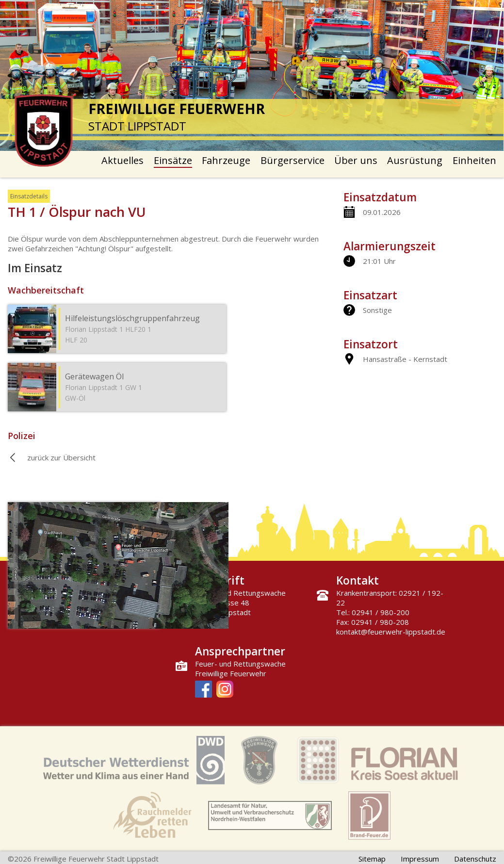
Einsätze (173, 160)
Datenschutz (475, 859)
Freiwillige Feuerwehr (231, 673)
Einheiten (474, 160)
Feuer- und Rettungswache (240, 664)
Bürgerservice (293, 160)
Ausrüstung (415, 160)
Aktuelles (122, 160)
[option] (252, 75)
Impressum (420, 859)
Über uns (356, 160)
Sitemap (372, 859)
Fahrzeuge (226, 160)
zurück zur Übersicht (61, 457)
